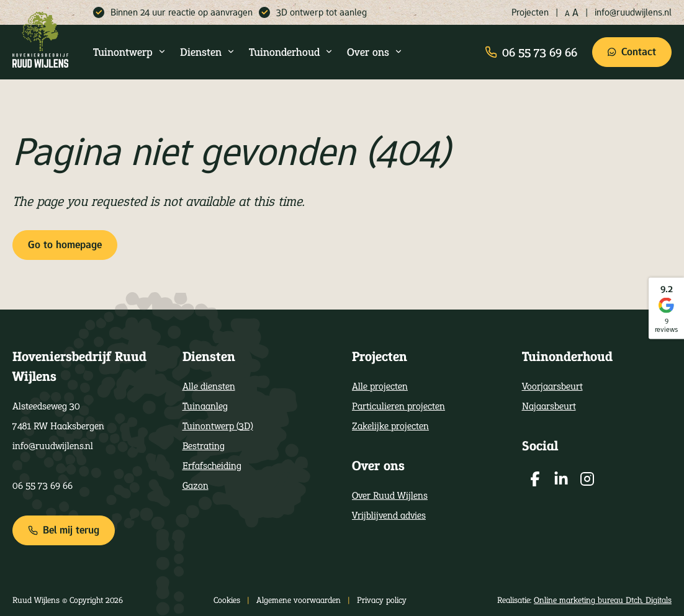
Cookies (227, 600)
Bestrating (204, 446)
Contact (632, 52)
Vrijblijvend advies (389, 515)
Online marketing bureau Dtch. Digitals (603, 600)
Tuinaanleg (205, 406)
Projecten (530, 12)
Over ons (375, 52)
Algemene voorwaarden (299, 600)
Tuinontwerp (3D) (218, 426)
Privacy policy (382, 600)
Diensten (208, 52)
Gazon (196, 485)
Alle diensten (209, 386)
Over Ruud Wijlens (390, 495)
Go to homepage (65, 245)
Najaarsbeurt (549, 406)
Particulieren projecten (398, 406)
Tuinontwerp (130, 52)
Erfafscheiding (212, 466)
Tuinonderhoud (291, 52)
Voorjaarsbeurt (552, 386)
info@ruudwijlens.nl (633, 12)
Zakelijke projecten (390, 426)
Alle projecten (380, 386)
